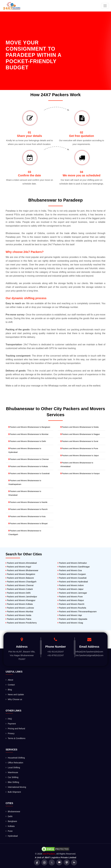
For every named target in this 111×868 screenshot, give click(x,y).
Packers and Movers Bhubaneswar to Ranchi (28, 509)
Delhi (9, 816)
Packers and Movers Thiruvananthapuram (77, 612)
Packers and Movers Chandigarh (21, 582)
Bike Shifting (12, 782)
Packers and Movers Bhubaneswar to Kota (27, 516)
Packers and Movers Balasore (20, 578)
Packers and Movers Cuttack (19, 589)
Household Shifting (15, 758)
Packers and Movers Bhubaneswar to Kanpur (80, 473)
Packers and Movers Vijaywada (72, 619)
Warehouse (12, 772)
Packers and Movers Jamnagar (72, 593)
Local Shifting (13, 768)
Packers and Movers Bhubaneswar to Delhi (27, 441)
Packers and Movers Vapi (70, 615)
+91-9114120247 (56, 652)
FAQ (9, 719)
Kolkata (10, 826)
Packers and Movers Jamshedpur (21, 597)
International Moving (16, 787)
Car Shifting (12, 777)
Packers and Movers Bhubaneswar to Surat (79, 441)
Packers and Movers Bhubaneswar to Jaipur (80, 455)
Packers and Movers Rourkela (72, 608)
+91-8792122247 (56, 655)
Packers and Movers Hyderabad (73, 582)
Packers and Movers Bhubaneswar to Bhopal (28, 523)
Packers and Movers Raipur (71, 600)
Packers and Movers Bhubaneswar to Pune (79, 448)
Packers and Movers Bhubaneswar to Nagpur (80, 434)
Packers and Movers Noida (18, 615)
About (9, 680)
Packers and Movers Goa (70, 570)
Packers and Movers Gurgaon (72, 574)
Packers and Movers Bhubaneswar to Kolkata (28, 466)
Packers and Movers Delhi (18, 593)
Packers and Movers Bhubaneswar (22, 570)
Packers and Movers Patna (18, 619)
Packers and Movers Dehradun (72, 563)
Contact (10, 685)
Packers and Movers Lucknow (20, 608)
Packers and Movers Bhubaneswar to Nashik (28, 502)
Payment (11, 724)
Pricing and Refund (15, 729)
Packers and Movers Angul (18, 567)
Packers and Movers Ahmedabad (21, 563)
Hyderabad (12, 836)
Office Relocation (14, 763)
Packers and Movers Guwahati (72, 578)
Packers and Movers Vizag (70, 623)
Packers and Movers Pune (70, 597)
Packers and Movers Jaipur (71, 589)
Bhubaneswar (13, 812)
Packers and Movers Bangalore (20, 574)
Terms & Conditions (15, 738)
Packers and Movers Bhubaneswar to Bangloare (29, 427)
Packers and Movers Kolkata (19, 604)
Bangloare (11, 821)
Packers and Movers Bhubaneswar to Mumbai (28, 434)
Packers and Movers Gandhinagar (74, 567)
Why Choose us (14, 699)
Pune (9, 831)
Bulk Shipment (13, 792)
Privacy (10, 733)
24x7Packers (49, 854)
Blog (9, 690)
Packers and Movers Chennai (20, 585)
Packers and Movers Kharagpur (21, 600)
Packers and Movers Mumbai (19, 612)
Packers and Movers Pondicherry (21, 623)
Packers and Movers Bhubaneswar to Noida (79, 427)
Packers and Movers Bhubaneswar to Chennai (29, 459)
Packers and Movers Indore (71, 585)
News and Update (15, 694)
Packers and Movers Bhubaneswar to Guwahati (29, 473)
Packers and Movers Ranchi (71, 604)
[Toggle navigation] (105, 6)
